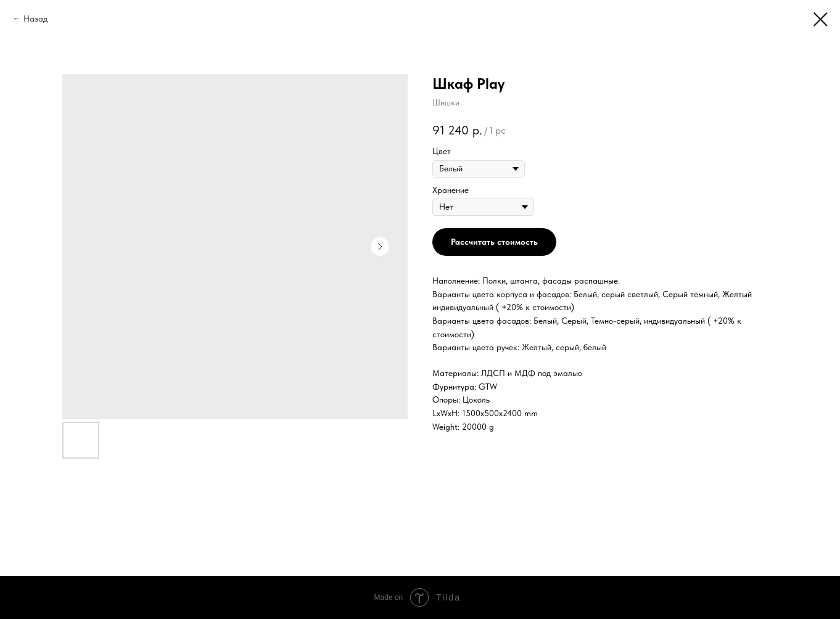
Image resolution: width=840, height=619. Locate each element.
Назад (35, 18)
